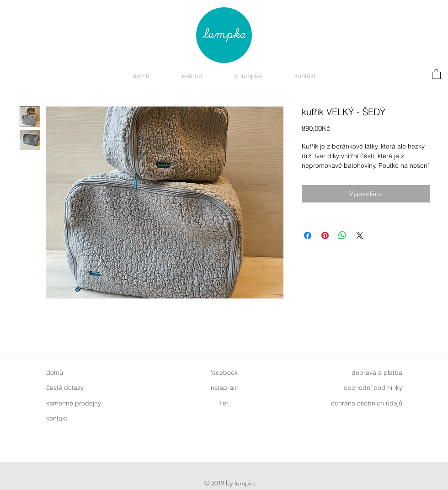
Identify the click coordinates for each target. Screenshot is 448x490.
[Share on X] (360, 235)
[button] (436, 74)
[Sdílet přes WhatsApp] (342, 235)
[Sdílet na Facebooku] (308, 235)
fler (224, 403)
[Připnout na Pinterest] (325, 235)
